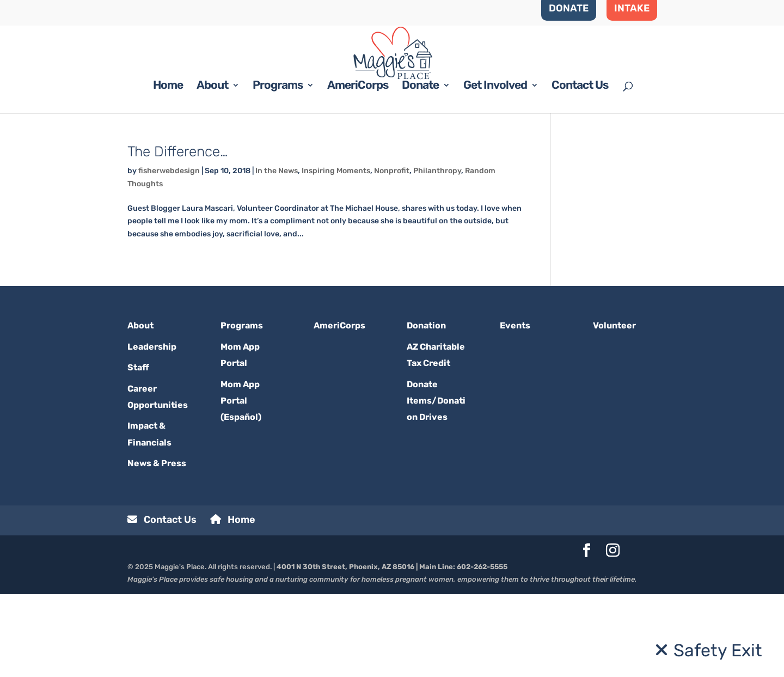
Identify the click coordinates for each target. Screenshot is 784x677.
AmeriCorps (358, 169)
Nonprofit (392, 254)
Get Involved (495, 169)
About (212, 169)
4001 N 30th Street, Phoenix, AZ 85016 (345, 649)
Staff (138, 450)
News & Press (157, 546)
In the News (277, 254)
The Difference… (178, 234)
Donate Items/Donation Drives (436, 483)
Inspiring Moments (336, 254)
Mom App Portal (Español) (241, 483)
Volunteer (614, 408)
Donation (426, 408)
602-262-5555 (482, 649)
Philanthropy (437, 254)
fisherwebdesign (169, 254)
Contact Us (580, 169)
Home (168, 169)
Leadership (152, 429)
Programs (278, 169)
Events (515, 408)
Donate (420, 169)
